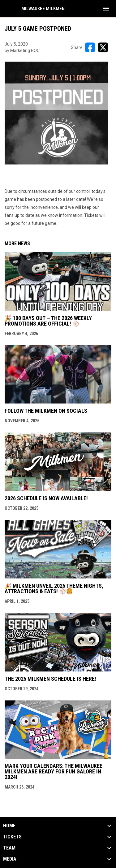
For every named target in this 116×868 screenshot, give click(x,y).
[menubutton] (106, 9)
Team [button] (9, 848)
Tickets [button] (12, 837)
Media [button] (10, 859)
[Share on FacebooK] (90, 47)
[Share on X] (103, 47)
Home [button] (9, 826)
